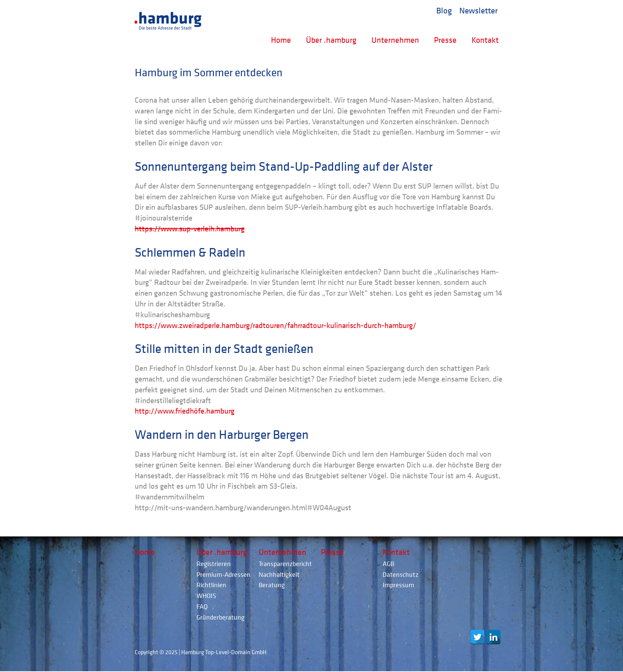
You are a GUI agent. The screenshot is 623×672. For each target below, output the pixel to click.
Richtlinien (211, 585)
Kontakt (485, 40)
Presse (445, 40)
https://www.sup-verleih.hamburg (190, 229)
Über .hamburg (331, 40)
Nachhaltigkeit (279, 574)
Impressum (398, 585)
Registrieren (214, 564)
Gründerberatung (221, 617)
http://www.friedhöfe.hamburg (185, 411)
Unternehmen (395, 40)
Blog (444, 10)
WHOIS (206, 596)
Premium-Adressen (223, 574)
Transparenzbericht (285, 564)
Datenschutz (400, 574)
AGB (388, 564)
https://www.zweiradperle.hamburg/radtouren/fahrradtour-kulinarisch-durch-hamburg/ (275, 325)
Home (281, 40)
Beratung (272, 585)
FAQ (202, 606)
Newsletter (478, 10)
